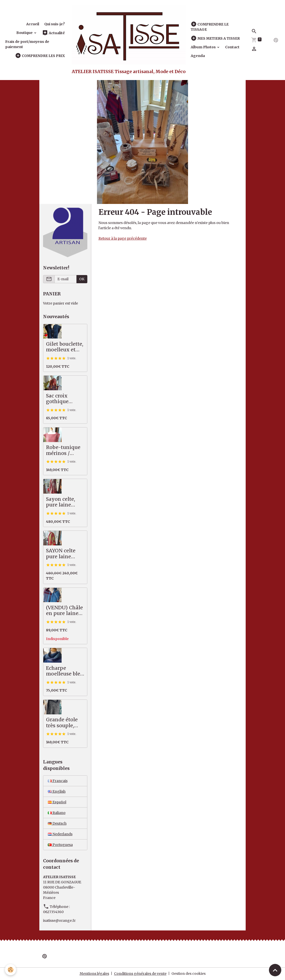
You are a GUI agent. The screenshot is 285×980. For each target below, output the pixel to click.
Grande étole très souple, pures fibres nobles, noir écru (62, 723)
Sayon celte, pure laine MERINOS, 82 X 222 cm (65, 502)
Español (57, 802)
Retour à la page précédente (123, 238)
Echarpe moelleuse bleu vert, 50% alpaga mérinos (65, 671)
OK (82, 279)
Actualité (53, 33)
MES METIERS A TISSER (215, 38)
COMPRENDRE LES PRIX (40, 56)
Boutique (25, 33)
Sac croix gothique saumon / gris (63, 399)
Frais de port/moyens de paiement (27, 44)
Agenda (198, 56)
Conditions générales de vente (140, 974)
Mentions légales (94, 974)
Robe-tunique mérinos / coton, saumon (64, 450)
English (57, 791)
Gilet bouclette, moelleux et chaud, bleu (65, 347)
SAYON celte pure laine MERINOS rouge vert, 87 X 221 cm (65, 554)
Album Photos (204, 47)
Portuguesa (60, 845)
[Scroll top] (275, 970)
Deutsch (57, 823)
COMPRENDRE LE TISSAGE (210, 27)
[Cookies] (11, 970)
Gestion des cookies (189, 974)
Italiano (57, 813)
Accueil (33, 24)
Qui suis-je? (55, 24)
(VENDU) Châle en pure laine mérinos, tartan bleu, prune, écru (65, 611)
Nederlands (60, 834)
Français (58, 781)
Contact (232, 47)
